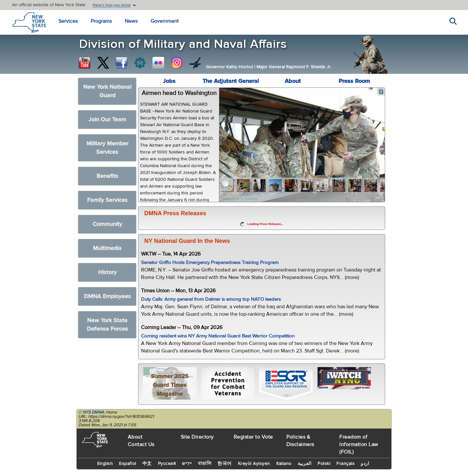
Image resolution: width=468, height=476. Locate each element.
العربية (305, 464)
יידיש (187, 464)
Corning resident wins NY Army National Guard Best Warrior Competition (218, 336)
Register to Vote (253, 437)
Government (165, 21)
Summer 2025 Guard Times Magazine (170, 385)
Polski (324, 464)
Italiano (284, 464)
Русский (167, 464)
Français (345, 464)
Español (128, 464)
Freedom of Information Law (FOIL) (359, 444)
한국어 (225, 464)
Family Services (107, 200)
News (131, 21)
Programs (101, 21)
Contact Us (141, 444)
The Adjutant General (231, 81)
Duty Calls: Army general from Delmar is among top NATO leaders (211, 299)
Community (107, 224)
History (107, 272)
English (105, 464)
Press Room (354, 81)
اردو (365, 464)
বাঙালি (205, 464)
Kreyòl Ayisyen (254, 464)
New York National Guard (107, 91)
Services (68, 21)
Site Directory (197, 437)
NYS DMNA (93, 412)
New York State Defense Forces (107, 325)
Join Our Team (107, 119)
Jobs (169, 81)
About (293, 81)
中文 (147, 464)
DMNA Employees (107, 296)
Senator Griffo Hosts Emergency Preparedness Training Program (210, 263)
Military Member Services (107, 148)
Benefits (107, 176)
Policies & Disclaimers (300, 441)
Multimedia (107, 248)
